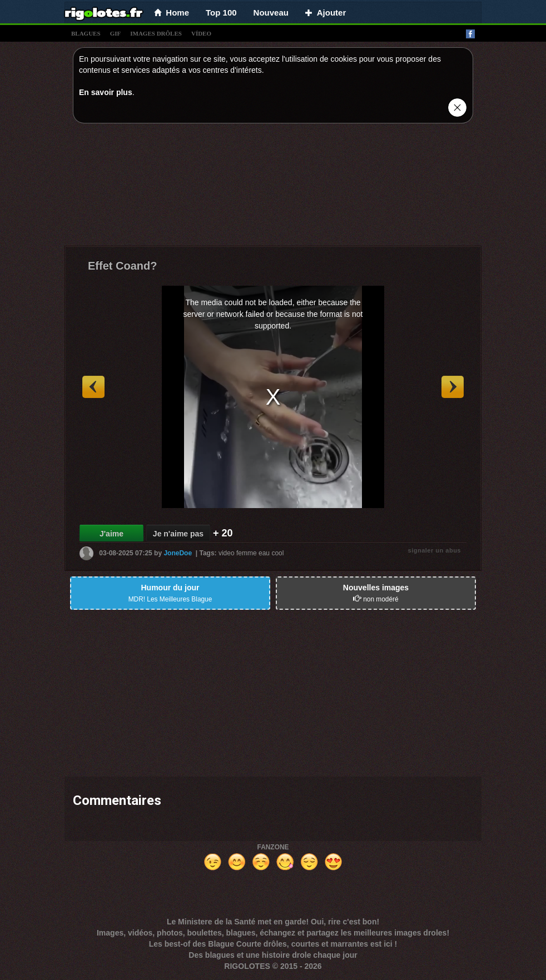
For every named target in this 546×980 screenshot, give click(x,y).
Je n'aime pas (178, 534)
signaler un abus (435, 550)
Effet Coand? (122, 266)
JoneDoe (178, 553)
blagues (86, 33)
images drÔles (156, 33)
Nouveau (271, 13)
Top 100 (221, 13)
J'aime (111, 534)
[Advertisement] (273, 187)
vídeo (201, 33)
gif (116, 33)
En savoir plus (106, 92)
